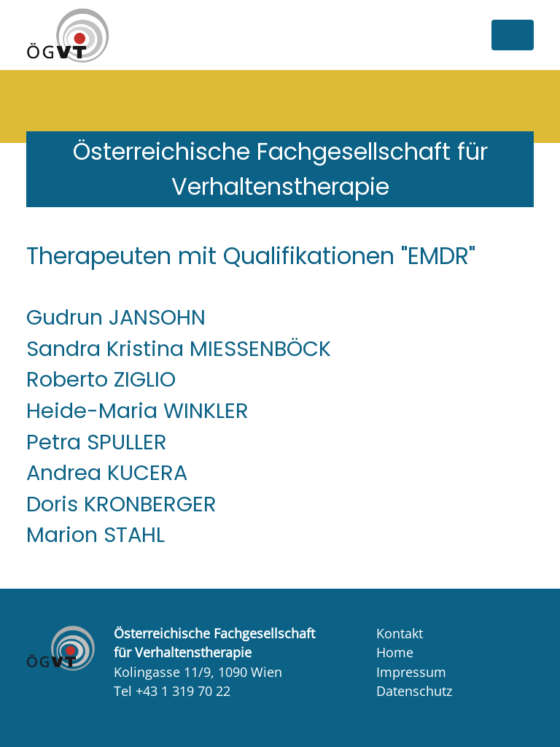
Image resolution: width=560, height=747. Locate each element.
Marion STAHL (96, 535)
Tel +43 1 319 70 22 (172, 691)
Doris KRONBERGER (121, 504)
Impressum (411, 672)
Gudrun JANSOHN (116, 317)
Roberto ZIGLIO (101, 379)
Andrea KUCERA (107, 473)
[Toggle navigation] (513, 35)
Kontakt (400, 633)
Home (395, 652)
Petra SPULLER (97, 442)
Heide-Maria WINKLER (137, 411)
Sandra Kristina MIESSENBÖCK (179, 349)
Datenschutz (414, 691)
